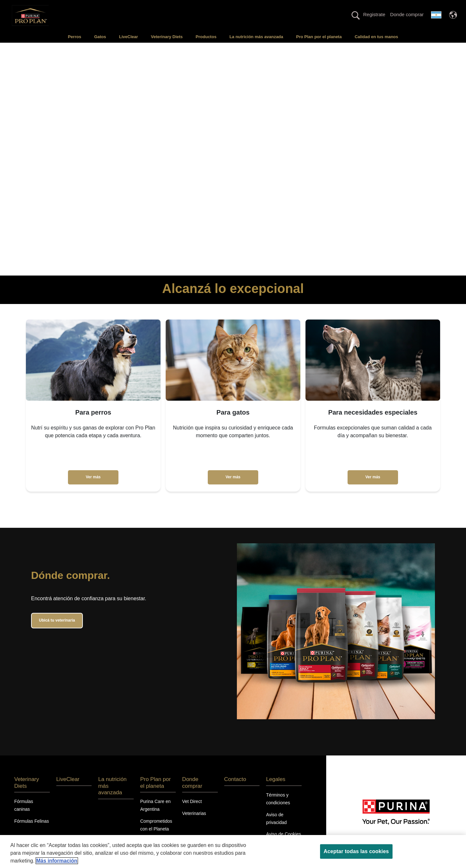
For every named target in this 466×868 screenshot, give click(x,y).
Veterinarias (194, 813)
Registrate (374, 14)
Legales (276, 779)
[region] (233, 852)
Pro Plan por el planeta (319, 37)
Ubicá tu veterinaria (57, 620)
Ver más (93, 477)
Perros (75, 37)
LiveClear (129, 37)
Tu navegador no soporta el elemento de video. (233, 159)
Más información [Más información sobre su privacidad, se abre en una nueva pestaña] (57, 861)
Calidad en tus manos (376, 37)
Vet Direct (192, 801)
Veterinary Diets (167, 37)
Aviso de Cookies (283, 834)
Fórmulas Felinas (32, 821)
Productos (206, 37)
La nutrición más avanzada (256, 37)
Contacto (235, 779)
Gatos (100, 37)
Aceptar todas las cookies (356, 851)
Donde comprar (407, 14)
